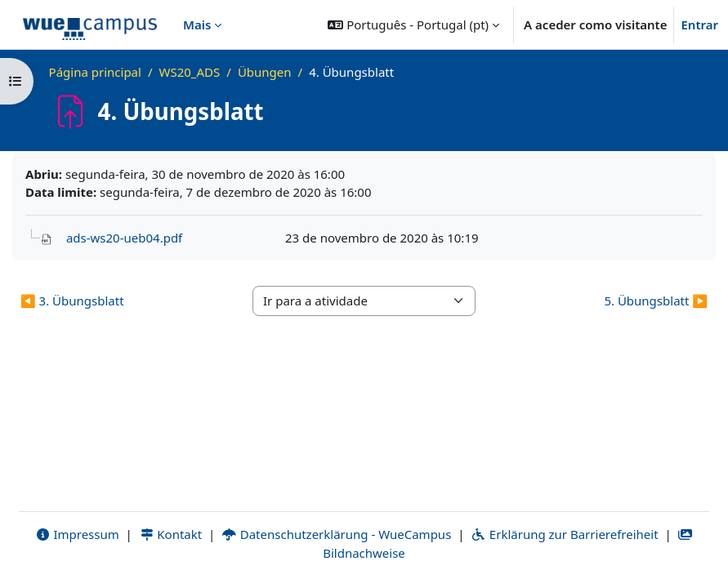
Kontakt (171, 534)
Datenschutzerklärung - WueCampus (336, 534)
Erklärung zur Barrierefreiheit (564, 534)
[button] (413, 24)
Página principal (95, 72)
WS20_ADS (190, 72)
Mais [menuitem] (197, 24)
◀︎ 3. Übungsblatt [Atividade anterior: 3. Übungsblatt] (72, 301)
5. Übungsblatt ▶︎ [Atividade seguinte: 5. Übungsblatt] (656, 301)
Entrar (699, 24)
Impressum (77, 534)
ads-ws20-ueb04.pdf (124, 238)
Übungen (265, 72)
